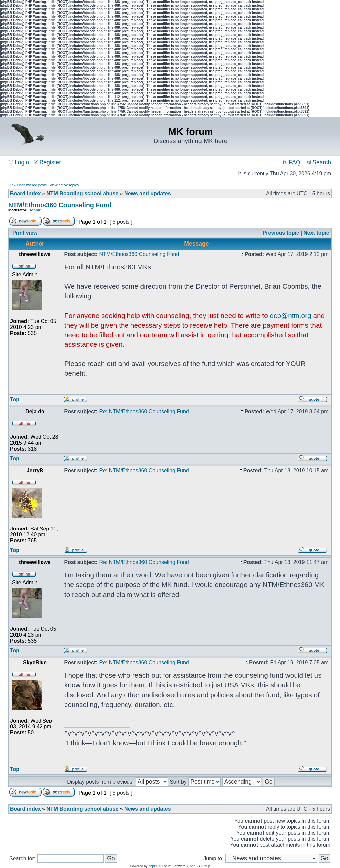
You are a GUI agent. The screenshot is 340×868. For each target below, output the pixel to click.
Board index (25, 193)
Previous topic (281, 233)
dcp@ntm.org (291, 315)
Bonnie (35, 210)
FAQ (292, 162)
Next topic (316, 233)
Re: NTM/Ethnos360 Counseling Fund (144, 411)
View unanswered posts (28, 185)
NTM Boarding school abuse (82, 193)
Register (47, 162)
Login (19, 162)
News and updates (147, 193)
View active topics (64, 185)
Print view (25, 233)
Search (319, 162)
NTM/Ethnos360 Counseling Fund (60, 205)
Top (15, 399)
